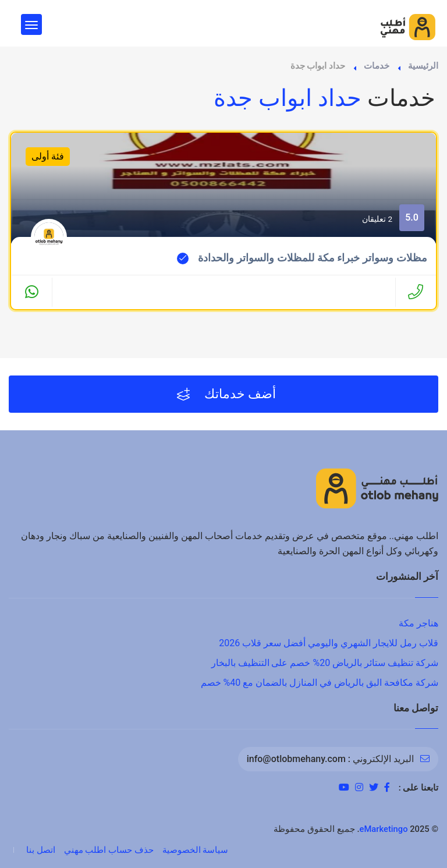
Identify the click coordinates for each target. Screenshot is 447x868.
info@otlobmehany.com (296, 759)
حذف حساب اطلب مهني (109, 850)
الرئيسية (423, 66)
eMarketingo (384, 829)
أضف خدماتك (227, 394)
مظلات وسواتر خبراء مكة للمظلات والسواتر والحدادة (313, 258)
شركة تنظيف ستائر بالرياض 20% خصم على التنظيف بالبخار (325, 663)
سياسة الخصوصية (196, 850)
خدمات (377, 66)
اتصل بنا (41, 850)
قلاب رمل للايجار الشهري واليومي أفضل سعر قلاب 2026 (329, 643)
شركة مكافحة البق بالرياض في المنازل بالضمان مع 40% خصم (320, 683)
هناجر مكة (418, 623)
